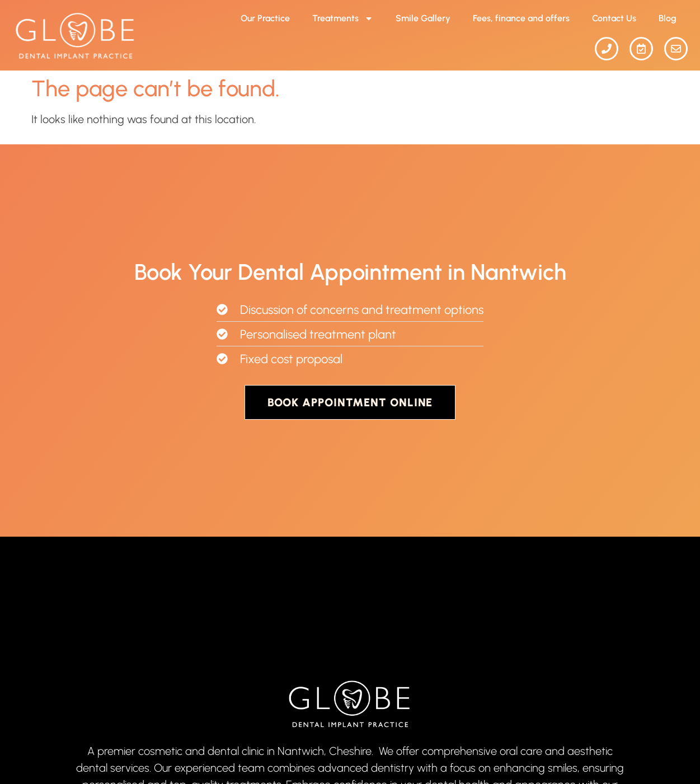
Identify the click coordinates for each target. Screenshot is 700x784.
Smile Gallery (423, 18)
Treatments (343, 18)
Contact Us (614, 18)
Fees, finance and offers (521, 18)
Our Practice (265, 18)
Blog (668, 18)
